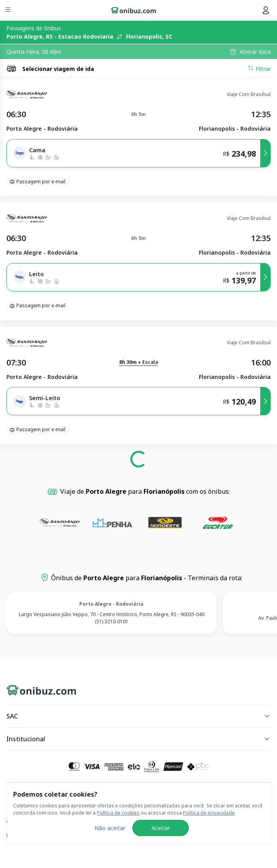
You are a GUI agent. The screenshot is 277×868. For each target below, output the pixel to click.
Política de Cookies (146, 836)
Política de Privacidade (32, 836)
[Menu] (9, 11)
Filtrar (259, 69)
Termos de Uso (253, 836)
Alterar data (255, 52)
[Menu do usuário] (266, 10)
